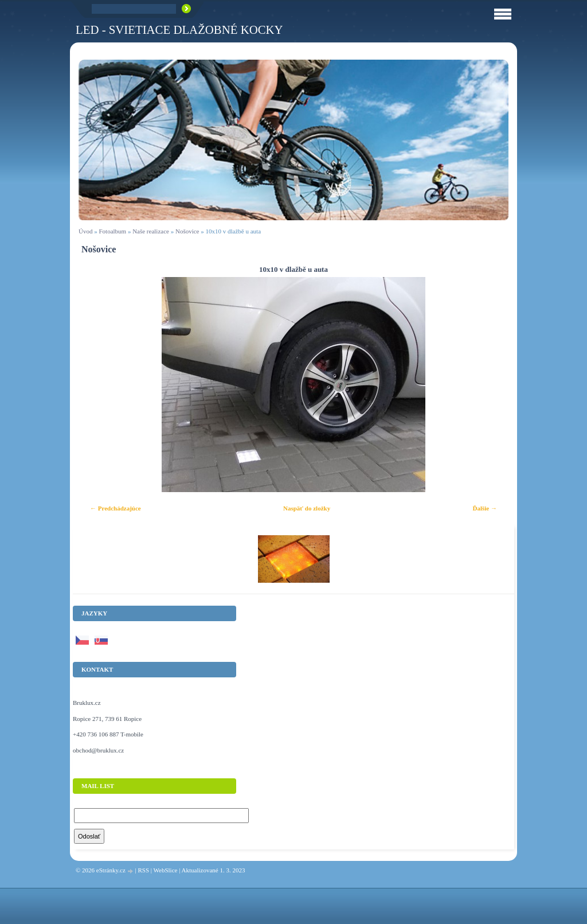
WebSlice (166, 870)
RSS (143, 870)
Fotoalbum (112, 231)
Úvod (85, 231)
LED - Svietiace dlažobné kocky (179, 30)
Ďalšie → (485, 508)
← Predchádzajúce (116, 508)
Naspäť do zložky (307, 508)
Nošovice (187, 231)
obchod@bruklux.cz (98, 750)
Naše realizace (151, 231)
